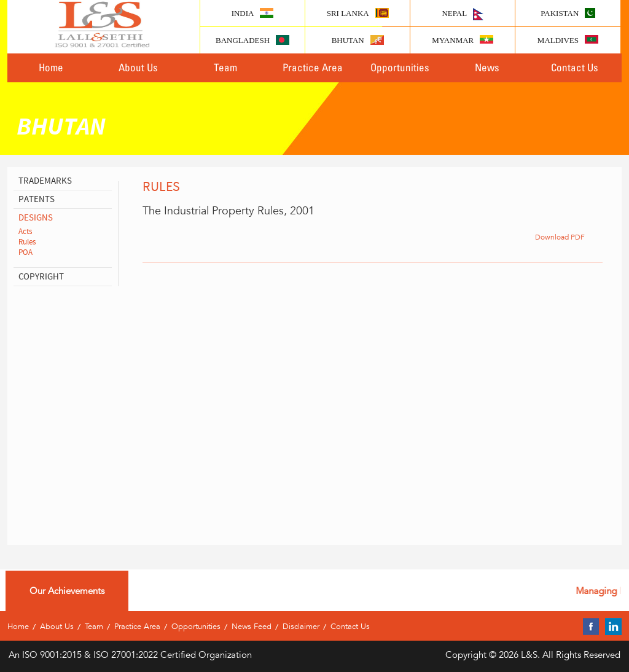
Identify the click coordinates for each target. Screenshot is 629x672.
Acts (25, 232)
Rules (27, 242)
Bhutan (358, 40)
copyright (41, 277)
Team (225, 67)
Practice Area (313, 67)
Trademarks (45, 181)
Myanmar (463, 40)
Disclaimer (301, 626)
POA (25, 252)
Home (51, 67)
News (487, 67)
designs (36, 218)
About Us (138, 67)
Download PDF (560, 236)
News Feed (252, 626)
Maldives (568, 40)
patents (37, 199)
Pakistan (568, 13)
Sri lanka (358, 13)
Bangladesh (252, 40)
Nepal (463, 14)
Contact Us (575, 67)
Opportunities (400, 67)
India (253, 13)
